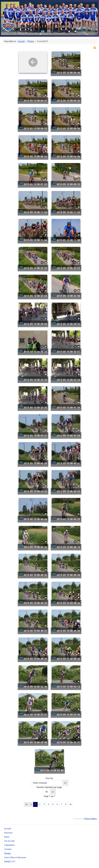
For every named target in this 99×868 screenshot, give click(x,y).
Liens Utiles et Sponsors (15, 857)
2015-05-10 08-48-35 (35, 603)
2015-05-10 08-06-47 (35, 101)
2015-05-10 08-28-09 (35, 324)
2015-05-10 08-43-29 (35, 463)
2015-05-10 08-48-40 (68, 659)
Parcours (8, 833)
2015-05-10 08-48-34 (68, 575)
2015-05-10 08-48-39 (35, 659)
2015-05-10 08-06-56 (68, 156)
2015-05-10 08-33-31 (68, 352)
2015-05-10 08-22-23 (68, 268)
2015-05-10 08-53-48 (52, 770)
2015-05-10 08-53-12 (68, 687)
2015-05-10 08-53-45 (68, 715)
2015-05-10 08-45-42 (35, 547)
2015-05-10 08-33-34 (68, 380)
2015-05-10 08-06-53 (35, 128)
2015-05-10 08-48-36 (68, 603)
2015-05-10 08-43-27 (35, 435)
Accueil (8, 829)
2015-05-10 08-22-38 (68, 296)
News (7, 837)
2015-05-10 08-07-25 (35, 184)
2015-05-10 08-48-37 (35, 631)
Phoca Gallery (91, 819)
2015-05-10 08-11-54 (35, 212)
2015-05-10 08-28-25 (68, 324)
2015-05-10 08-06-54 (68, 128)
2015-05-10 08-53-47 (68, 742)
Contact (8, 849)
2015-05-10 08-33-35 (35, 408)
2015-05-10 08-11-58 (68, 240)
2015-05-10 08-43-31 (68, 463)
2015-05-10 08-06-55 (35, 156)
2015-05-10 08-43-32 (35, 491)
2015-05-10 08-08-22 (68, 184)
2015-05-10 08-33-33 (35, 380)
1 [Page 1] (35, 804)
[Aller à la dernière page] (71, 804)
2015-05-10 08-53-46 (35, 742)
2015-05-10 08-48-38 (68, 631)
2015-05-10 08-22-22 (35, 268)
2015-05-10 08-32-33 (35, 352)
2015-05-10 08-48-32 (35, 575)
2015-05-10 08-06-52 (68, 101)
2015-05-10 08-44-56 (35, 519)
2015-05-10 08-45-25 (68, 519)
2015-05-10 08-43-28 (68, 435)
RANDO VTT (10, 862)
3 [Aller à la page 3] (44, 804)
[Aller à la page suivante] (66, 804)
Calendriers (9, 845)
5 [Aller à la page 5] (53, 804)
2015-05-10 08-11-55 (68, 212)
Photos (8, 853)
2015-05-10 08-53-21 (35, 715)
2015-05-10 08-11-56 (35, 240)
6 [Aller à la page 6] (57, 804)
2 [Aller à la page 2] (40, 804)
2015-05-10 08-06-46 (68, 73)
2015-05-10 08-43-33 (68, 491)
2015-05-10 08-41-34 (68, 408)
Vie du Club (9, 841)
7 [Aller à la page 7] (62, 804)
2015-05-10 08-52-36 (35, 687)
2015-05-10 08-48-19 (68, 547)
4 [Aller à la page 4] (49, 804)
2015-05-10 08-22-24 (35, 296)
